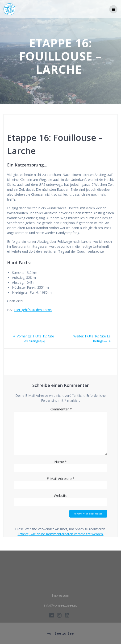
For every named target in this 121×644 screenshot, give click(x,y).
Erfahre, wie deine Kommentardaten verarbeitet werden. (61, 534)
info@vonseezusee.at (60, 605)
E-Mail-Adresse (61, 478)
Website (61, 495)
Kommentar (61, 409)
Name (60, 462)
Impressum (60, 595)
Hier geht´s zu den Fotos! (33, 310)
